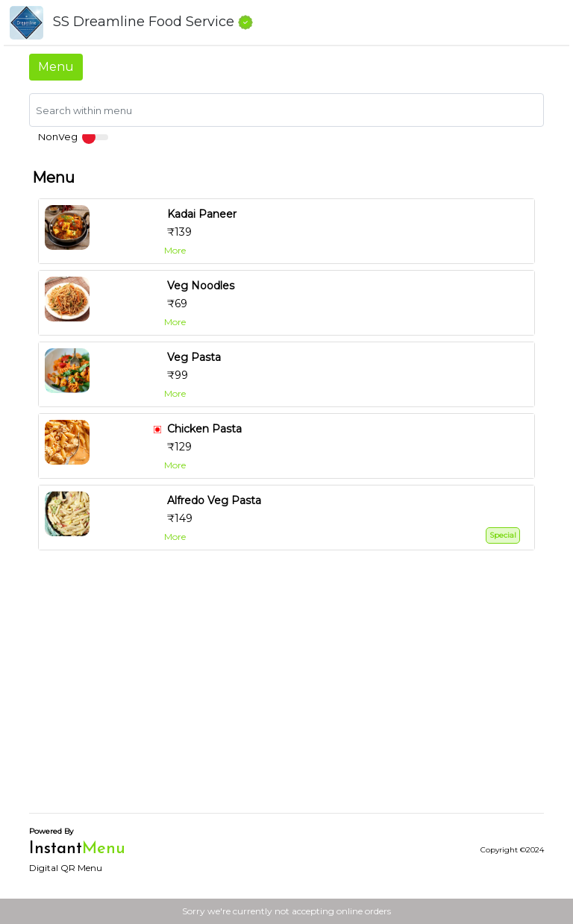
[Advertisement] (286, 697)
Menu (56, 67)
